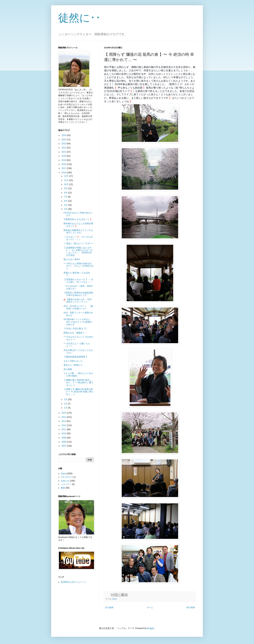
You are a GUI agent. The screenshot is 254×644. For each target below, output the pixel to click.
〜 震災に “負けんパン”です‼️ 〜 (78, 243)
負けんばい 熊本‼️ (72, 259)
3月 (66, 399)
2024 (64, 140)
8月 (66, 193)
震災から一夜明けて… (74, 365)
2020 (64, 156)
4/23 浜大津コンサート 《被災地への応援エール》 (78, 307)
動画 (63, 488)
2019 (64, 160)
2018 (64, 164)
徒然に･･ (79, 18)
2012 (64, 425)
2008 (64, 442)
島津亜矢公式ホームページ (74, 582)
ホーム (150, 607)
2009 (64, 438)
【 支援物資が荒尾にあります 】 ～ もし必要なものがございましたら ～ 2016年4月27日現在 (78, 252)
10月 (67, 184)
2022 (64, 148)
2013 (64, 421)
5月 (66, 205)
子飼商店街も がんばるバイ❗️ (78, 219)
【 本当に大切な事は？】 (75, 329)
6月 (66, 201)
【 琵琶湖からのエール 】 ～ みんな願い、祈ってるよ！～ (78, 281)
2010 (64, 434)
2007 (64, 446)
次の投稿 (109, 607)
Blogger (151, 628)
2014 (64, 417)
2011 (64, 429)
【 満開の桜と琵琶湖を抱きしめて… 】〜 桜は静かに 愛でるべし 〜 (78, 383)
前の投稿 (191, 607)
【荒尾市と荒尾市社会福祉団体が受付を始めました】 (78, 294)
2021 (64, 152)
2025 (64, 135)
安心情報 (68, 369)
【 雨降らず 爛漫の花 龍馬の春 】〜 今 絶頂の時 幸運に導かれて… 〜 (78, 392)
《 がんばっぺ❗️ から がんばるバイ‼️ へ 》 (78, 238)
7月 (66, 197)
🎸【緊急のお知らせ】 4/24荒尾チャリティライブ (77, 301)
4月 (66, 209)
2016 (64, 173)
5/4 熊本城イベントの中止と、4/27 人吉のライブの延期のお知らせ (78, 322)
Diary (115, 599)
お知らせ (65, 481)
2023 (64, 144)
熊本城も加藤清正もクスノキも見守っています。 (78, 231)
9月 (66, 188)
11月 (67, 180)
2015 (64, 413)
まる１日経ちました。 (74, 361)
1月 (66, 408)
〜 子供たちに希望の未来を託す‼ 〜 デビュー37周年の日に (78, 266)
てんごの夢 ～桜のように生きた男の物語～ (78, 375)
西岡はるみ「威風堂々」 (75, 333)
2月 (66, 404)
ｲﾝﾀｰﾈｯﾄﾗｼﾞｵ (67, 477)
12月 (67, 176)
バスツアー (66, 484)
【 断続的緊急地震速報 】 (76, 357)
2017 (64, 168)
